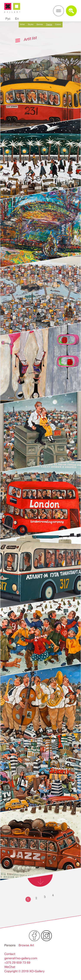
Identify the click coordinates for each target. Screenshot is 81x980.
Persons (10, 945)
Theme (49, 24)
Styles (31, 24)
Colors (58, 24)
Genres (40, 24)
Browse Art (26, 945)
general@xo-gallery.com (21, 958)
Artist (22, 24)
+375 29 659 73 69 (17, 963)
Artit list (30, 39)
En (17, 19)
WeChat (10, 967)
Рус (8, 19)
